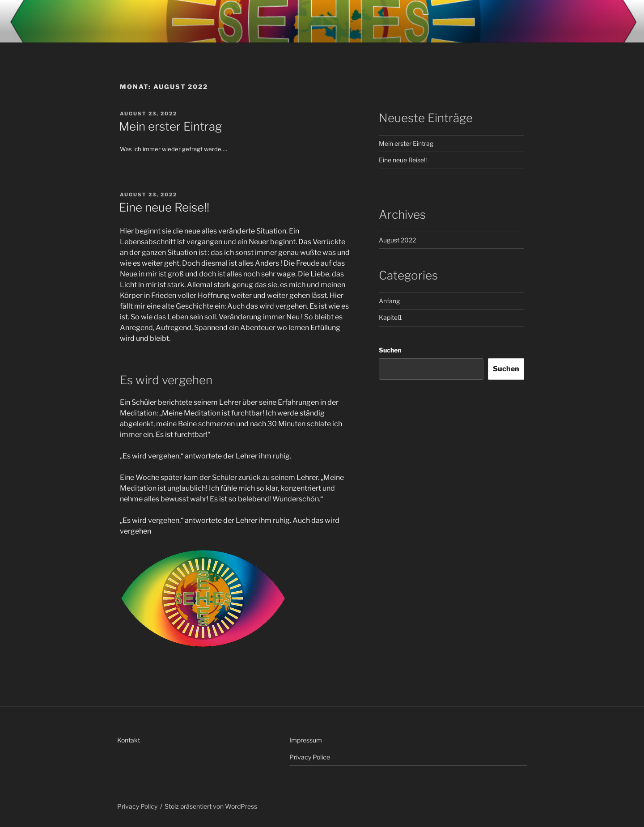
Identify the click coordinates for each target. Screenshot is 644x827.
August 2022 (397, 240)
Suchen (390, 350)
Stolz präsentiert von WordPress (211, 806)
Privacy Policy (137, 806)
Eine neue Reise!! (164, 207)
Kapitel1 (390, 317)
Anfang (389, 301)
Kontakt (129, 740)
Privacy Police (310, 757)
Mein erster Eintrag (170, 126)
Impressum (306, 740)
